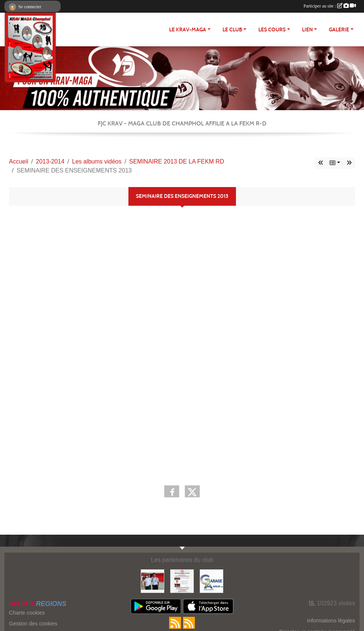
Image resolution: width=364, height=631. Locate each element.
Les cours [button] (272, 30)
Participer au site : (330, 6)
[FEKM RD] (182, 581)
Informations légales (331, 621)
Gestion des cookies (33, 624)
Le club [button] (232, 30)
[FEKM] (153, 581)
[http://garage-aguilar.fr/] (211, 581)
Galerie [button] (339, 30)
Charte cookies (27, 613)
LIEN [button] (307, 30)
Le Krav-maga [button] (188, 30)
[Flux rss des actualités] (175, 623)
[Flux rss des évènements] (189, 623)
